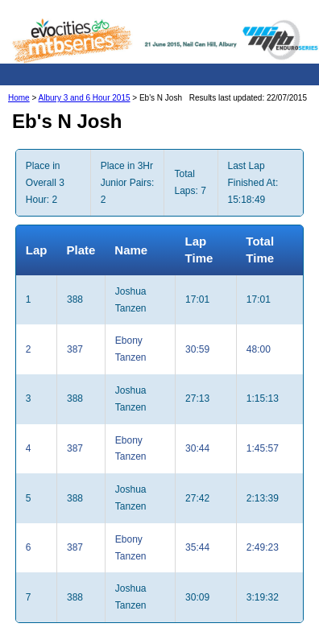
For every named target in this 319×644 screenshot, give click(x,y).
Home (19, 98)
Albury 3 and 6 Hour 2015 (85, 98)
